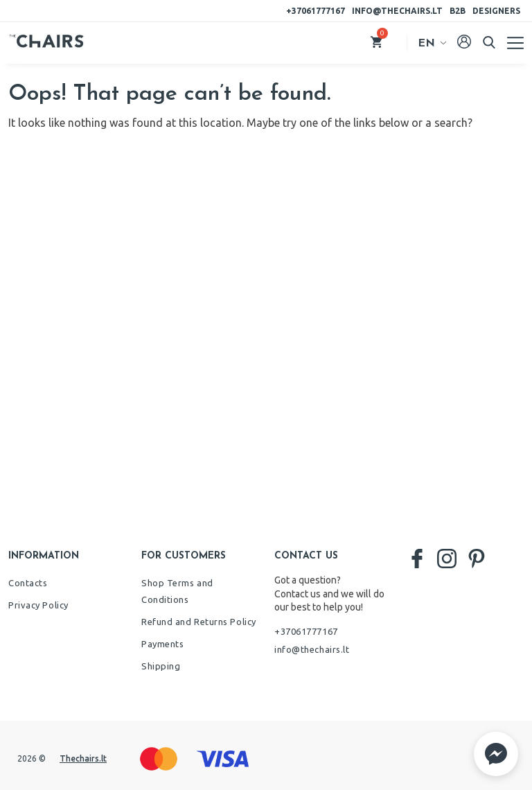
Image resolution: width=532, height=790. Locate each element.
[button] (496, 754)
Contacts (28, 583)
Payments (162, 644)
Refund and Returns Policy (199, 622)
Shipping (161, 666)
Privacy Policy (38, 605)
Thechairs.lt (83, 758)
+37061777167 (316, 11)
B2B (458, 11)
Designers (496, 11)
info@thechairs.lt (397, 11)
